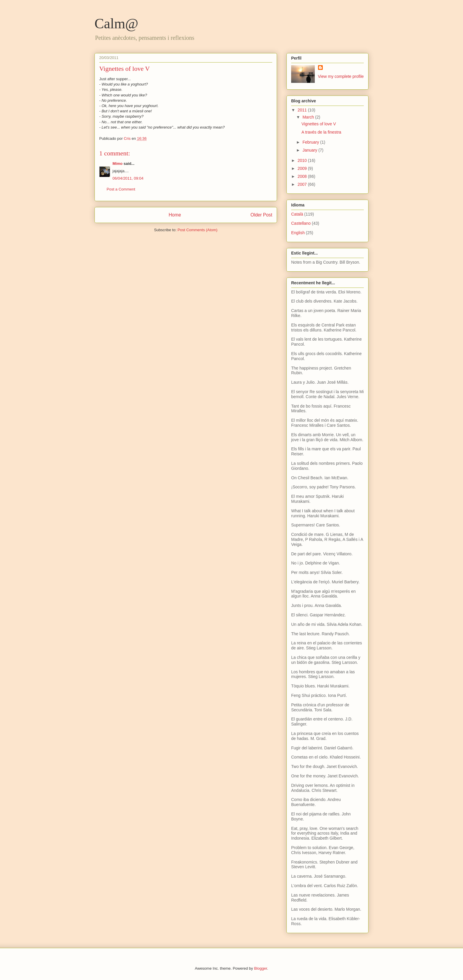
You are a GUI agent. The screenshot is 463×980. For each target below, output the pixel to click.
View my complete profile (341, 76)
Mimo (118, 164)
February (311, 142)
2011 (303, 110)
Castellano (301, 223)
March (309, 117)
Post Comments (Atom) (197, 230)
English (298, 233)
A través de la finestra (321, 132)
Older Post (261, 215)
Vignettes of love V (319, 124)
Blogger (260, 968)
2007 (303, 184)
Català (297, 214)
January (310, 150)
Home (175, 215)
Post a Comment (121, 189)
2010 (303, 160)
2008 (303, 176)
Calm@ (116, 23)
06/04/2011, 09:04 (128, 178)
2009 (303, 168)
